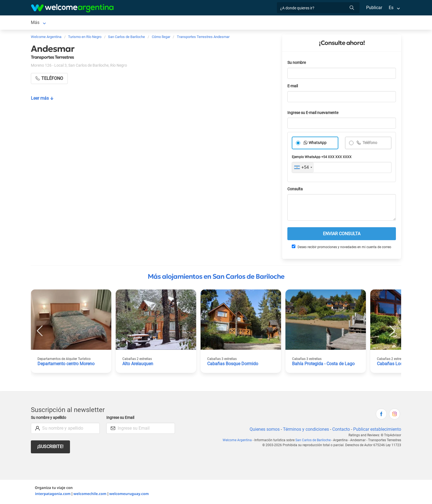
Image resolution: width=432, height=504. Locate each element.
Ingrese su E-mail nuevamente (314, 114)
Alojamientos (100, 23)
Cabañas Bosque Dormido (233, 365)
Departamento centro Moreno (67, 365)
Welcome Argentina (239, 441)
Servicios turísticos (192, 23)
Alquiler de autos (147, 23)
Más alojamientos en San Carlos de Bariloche (216, 278)
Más (324, 23)
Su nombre (297, 64)
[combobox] (303, 169)
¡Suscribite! (51, 448)
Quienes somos (263, 430)
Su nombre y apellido (50, 419)
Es (391, 8)
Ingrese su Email (121, 419)
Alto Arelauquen (138, 365)
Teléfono (370, 144)
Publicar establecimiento (377, 430)
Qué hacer (271, 23)
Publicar (374, 8)
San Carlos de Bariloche (54, 23)
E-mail (293, 87)
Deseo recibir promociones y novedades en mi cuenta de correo (341, 248)
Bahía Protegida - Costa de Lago (324, 365)
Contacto (340, 430)
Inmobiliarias (300, 23)
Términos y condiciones (305, 430)
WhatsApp (318, 144)
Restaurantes (241, 23)
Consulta (295, 190)
